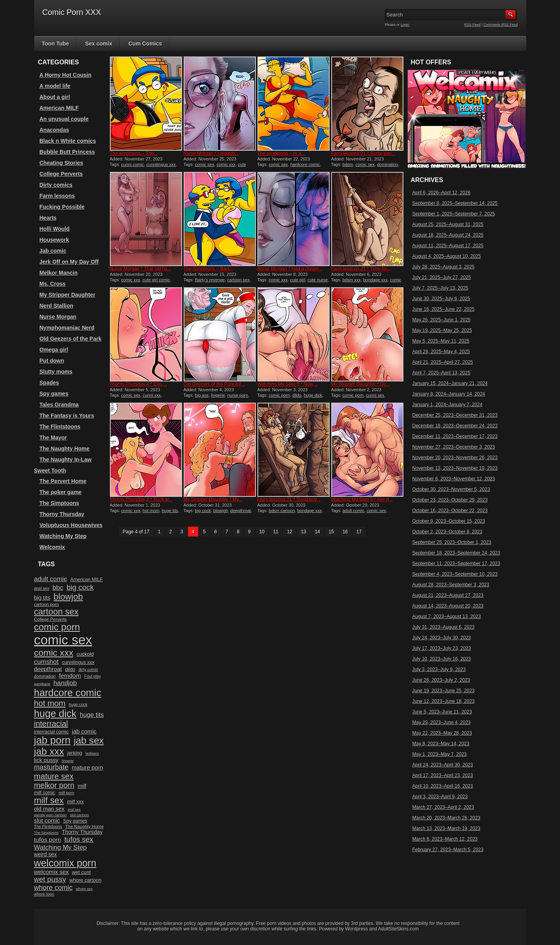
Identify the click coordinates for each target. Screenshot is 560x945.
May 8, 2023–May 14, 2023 (441, 744)
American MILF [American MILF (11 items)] (87, 580)
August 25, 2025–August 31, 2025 (448, 224)
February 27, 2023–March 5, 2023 (448, 850)
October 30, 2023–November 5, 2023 (451, 489)
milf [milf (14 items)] (82, 786)
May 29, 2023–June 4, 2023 (442, 722)
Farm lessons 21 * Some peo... (364, 153)
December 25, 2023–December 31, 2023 (455, 415)
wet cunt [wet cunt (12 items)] (81, 872)
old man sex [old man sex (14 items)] (49, 809)
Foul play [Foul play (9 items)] (93, 676)
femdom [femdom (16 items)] (70, 676)
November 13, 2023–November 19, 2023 (455, 468)
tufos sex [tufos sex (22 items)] (79, 839)
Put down (52, 361)
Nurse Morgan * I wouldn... (212, 153)
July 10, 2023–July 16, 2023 (442, 659)
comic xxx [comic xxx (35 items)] (54, 653)
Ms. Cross (53, 284)
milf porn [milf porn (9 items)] (66, 793)
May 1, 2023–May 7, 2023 (440, 754)
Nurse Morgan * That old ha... (141, 269)
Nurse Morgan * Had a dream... (290, 269)
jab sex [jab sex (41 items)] (89, 740)
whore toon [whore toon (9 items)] (44, 894)
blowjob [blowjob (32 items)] (68, 597)
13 (304, 532)
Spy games (54, 394)
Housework (54, 240)
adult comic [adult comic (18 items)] (51, 579)
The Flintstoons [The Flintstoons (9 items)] (48, 827)
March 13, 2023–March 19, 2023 (446, 828)
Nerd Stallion (57, 306)
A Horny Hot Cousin (66, 75)
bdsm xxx (352, 280)
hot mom (151, 511)
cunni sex (375, 395)
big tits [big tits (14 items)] (42, 598)
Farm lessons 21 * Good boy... (289, 500)
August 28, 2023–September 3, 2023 (451, 585)
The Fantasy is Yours (67, 416)
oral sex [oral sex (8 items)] (74, 810)
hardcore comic (305, 164)
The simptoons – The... (134, 153)
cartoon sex (238, 280)
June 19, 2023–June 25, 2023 (444, 691)
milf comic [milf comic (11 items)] (45, 793)
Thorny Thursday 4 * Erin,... (139, 384)
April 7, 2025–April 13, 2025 (441, 373)
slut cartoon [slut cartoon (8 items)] (79, 815)
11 (276, 532)
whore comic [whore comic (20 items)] (54, 888)
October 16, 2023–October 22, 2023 (450, 511)
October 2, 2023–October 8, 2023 (448, 532)
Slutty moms (56, 372)
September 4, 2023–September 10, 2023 (455, 574)
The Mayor (53, 438)
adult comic (354, 511)
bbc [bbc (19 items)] (58, 588)
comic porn (279, 395)
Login (405, 25)
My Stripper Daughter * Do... (361, 384)
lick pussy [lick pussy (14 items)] (47, 760)
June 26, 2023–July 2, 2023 (441, 680)
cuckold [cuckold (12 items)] (85, 654)
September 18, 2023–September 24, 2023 (456, 553)
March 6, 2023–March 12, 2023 (445, 839)
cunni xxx (152, 395)
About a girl (55, 97)
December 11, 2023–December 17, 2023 (455, 436)
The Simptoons (59, 503)
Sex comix (99, 44)
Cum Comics (145, 44)
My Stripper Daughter (67, 295)
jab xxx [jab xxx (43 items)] (49, 751)
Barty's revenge (210, 280)
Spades (49, 383)
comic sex (205, 164)
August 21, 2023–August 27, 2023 (448, 595)
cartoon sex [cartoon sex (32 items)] (57, 612)
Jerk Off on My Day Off (69, 262)
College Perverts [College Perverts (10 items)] (51, 619)
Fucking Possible (62, 207)
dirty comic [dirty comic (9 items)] (88, 670)
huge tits (170, 511)
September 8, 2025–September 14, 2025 (455, 203)
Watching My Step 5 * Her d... (362, 500)
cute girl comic (156, 280)
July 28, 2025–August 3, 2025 (444, 267)
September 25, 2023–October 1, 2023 (452, 542)
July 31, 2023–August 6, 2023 (444, 627)
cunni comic (133, 164)
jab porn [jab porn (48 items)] (52, 740)
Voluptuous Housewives (71, 525)
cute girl (298, 280)
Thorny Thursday (62, 514)
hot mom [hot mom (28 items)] (50, 703)
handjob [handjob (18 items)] (65, 683)
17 (359, 532)
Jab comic (53, 251)
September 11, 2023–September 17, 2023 (456, 564)
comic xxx (226, 164)
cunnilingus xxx (161, 164)
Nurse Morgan (58, 317)
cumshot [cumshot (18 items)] (47, 662)
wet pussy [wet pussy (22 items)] (50, 879)
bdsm (348, 164)
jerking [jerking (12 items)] (75, 753)
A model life (55, 86)
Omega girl (54, 350)
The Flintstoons (60, 427)
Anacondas (54, 130)
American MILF (59, 108)
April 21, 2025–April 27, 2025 (443, 362)
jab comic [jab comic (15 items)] (84, 732)
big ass (202, 395)
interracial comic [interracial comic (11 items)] (51, 732)
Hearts (48, 218)
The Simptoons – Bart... (208, 269)
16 (345, 532)
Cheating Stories (61, 163)
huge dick (313, 395)
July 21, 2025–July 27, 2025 (442, 277)
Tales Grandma (59, 405)
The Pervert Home (63, 481)
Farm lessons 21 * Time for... (361, 269)
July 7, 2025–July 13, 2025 (441, 288)
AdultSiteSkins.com (399, 929)
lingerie (218, 395)
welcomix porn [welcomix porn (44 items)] (65, 863)
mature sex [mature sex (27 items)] (54, 776)
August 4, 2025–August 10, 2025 (447, 256)
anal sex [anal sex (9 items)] (42, 588)
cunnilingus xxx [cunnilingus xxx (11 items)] (78, 662)
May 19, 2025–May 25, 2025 (442, 330)
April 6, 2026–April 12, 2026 (441, 193)
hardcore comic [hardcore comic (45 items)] (68, 693)
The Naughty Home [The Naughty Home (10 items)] (84, 826)
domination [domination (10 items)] (45, 676)
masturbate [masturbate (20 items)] (51, 767)
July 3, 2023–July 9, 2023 (439, 670)
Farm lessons (57, 196)
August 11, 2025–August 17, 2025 (448, 246)
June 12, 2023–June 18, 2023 (444, 701)
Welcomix (52, 547)
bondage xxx (375, 280)
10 (262, 532)
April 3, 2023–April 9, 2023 (440, 797)
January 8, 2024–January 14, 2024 (449, 394)
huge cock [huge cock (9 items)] (78, 705)
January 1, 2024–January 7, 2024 (448, 405)
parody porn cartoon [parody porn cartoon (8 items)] (51, 815)
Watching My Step (63, 536)
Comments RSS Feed (501, 25)
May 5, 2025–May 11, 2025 (441, 341)
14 (317, 532)
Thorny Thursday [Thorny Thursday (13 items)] (82, 832)
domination (388, 164)
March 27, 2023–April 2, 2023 (443, 807)
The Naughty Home (65, 449)
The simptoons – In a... (281, 153)
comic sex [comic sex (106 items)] (63, 640)
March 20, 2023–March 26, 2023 (446, 818)
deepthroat (241, 511)
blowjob (220, 511)
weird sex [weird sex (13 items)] (46, 855)
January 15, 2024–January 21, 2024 (450, 383)
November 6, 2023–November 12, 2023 (454, 479)
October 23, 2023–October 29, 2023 (450, 500)
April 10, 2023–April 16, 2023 (443, 786)
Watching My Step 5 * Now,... (288, 384)
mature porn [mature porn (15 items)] (88, 768)
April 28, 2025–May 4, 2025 (441, 352)
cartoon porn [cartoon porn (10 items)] (47, 604)
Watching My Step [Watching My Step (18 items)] (61, 847)
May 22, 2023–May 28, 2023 (442, 733)
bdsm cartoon (282, 511)
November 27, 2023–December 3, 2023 (454, 447)
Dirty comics (56, 185)
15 (331, 532)
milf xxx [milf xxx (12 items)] (76, 802)
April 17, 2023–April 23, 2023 (443, 775)
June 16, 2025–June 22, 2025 (444, 309)
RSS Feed (472, 25)
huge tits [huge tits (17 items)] (92, 715)
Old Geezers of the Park (71, 339)
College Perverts (61, 174)
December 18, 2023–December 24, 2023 (455, 426)
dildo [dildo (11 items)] (70, 670)
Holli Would (55, 229)
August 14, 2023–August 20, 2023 (448, 606)
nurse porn (238, 395)
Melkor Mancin (59, 273)
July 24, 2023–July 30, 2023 (442, 638)
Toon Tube (56, 44)
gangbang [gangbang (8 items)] (42, 684)
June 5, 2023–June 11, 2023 (442, 712)
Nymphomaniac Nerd (67, 328)
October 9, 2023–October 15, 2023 (449, 521)
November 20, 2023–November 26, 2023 (455, 458)
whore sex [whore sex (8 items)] (84, 889)
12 (289, 532)
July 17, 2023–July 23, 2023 (442, 648)
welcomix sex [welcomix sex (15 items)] (51, 872)
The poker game (61, 492)
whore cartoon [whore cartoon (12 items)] (86, 880)
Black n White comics (68, 141)
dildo (297, 395)
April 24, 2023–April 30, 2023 (443, 765)
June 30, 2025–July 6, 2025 (441, 299)
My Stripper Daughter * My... (213, 500)
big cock (203, 511)
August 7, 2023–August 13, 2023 (447, 617)
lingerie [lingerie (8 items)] (67, 761)
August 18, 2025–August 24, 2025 (448, 235)
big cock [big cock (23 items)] (80, 587)
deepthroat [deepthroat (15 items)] (48, 669)
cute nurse (318, 280)
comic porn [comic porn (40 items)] (57, 627)
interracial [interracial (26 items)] (51, 724)
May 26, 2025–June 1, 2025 (442, 320)
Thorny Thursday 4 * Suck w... (141, 500)
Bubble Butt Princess (67, 152)
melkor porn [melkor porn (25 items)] (54, 785)
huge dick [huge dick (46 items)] (55, 713)
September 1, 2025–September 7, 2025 (454, 214)
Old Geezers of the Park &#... (214, 384)
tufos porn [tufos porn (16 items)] (48, 840)
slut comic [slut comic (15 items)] (47, 821)
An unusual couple (64, 119)
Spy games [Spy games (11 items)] (75, 821)
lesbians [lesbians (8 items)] (92, 753)
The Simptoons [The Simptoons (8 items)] (47, 833)
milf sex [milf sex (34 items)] (49, 800)
